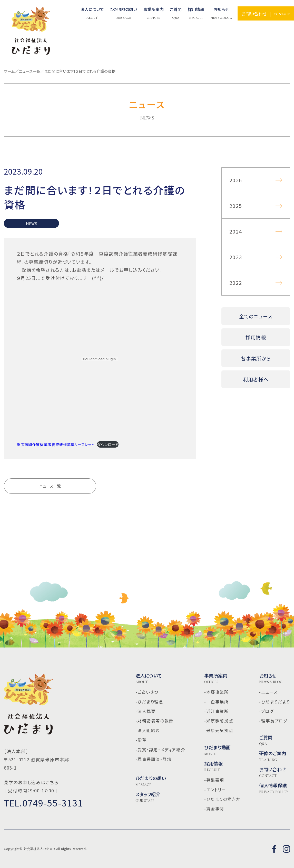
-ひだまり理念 (149, 702)
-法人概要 (145, 711)
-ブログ (266, 711)
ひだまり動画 (217, 750)
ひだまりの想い (151, 781)
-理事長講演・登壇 (153, 759)
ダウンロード (108, 444)
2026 (236, 180)
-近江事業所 (217, 711)
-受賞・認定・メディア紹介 (160, 750)
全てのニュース (256, 316)
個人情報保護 (274, 788)
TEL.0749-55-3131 (43, 803)
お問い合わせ (273, 772)
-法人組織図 (148, 730)
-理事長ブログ (273, 721)
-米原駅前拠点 (219, 721)
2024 (236, 231)
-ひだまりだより (275, 702)
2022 (236, 283)
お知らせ (221, 13)
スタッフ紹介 (148, 797)
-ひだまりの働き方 (222, 799)
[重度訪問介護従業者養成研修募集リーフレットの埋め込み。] (100, 359)
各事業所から (256, 358)
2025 (236, 206)
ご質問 (266, 740)
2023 (236, 257)
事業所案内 (216, 679)
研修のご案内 (273, 756)
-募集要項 (214, 780)
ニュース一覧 (50, 486)
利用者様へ (256, 379)
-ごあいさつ (147, 692)
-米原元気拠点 (219, 730)
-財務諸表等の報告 (154, 721)
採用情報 (256, 337)
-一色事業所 (217, 702)
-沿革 (141, 740)
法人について (92, 13)
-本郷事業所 (217, 692)
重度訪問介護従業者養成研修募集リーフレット (56, 444)
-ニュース (268, 692)
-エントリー (215, 790)
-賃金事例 (214, 809)
